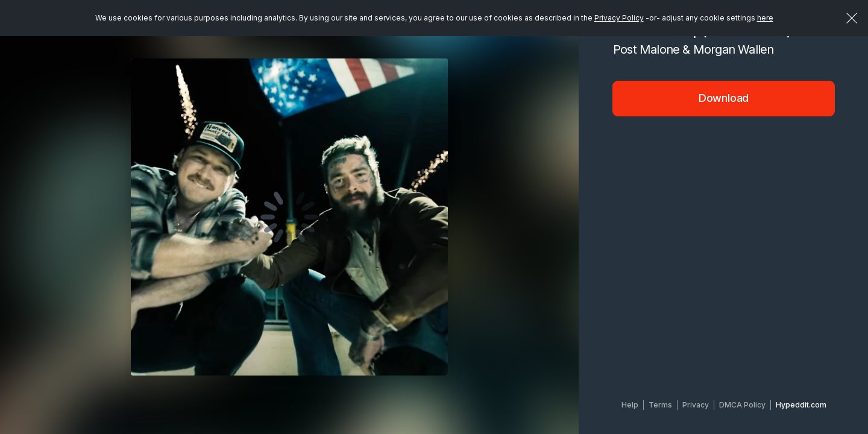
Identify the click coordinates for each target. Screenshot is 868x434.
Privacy (696, 405)
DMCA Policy (742, 405)
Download (724, 98)
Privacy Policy (619, 18)
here (765, 18)
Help (630, 405)
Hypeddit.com (801, 405)
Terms (660, 405)
